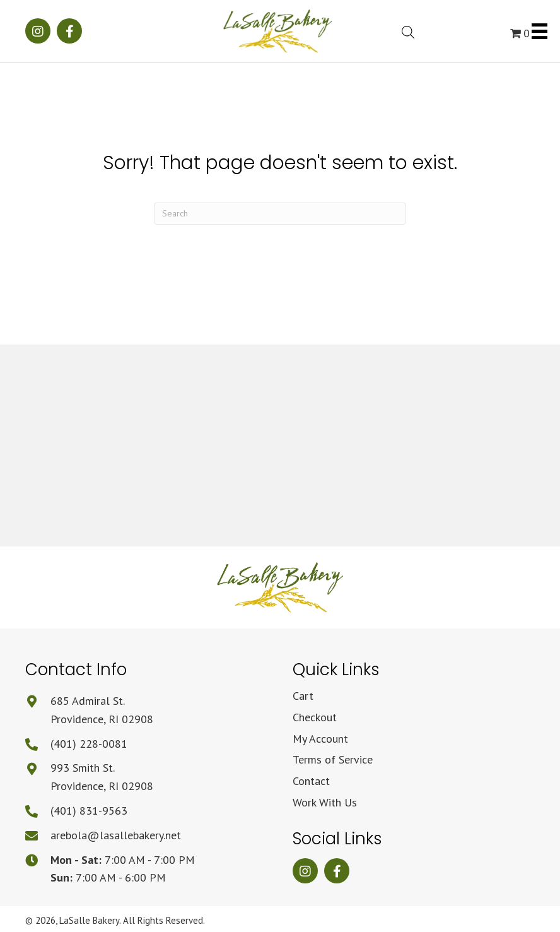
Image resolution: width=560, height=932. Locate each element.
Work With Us (325, 802)
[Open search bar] (408, 31)
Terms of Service (333, 759)
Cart (303, 696)
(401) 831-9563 (89, 811)
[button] (38, 31)
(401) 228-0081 (89, 744)
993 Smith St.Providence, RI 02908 (102, 777)
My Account (320, 739)
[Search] (280, 214)
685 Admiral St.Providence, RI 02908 (102, 710)
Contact (311, 781)
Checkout (315, 717)
